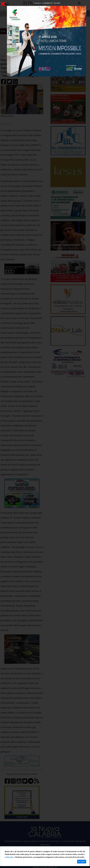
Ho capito (82, 862)
